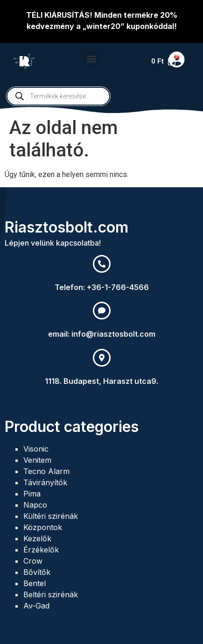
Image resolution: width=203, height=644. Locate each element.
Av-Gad (36, 606)
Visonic (36, 449)
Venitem (37, 460)
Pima (32, 494)
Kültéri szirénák (51, 516)
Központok (43, 527)
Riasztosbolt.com (66, 227)
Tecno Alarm (46, 471)
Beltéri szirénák (51, 594)
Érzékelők (41, 550)
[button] (92, 59)
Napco (35, 505)
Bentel (35, 583)
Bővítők (37, 572)
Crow (33, 561)
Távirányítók (45, 482)
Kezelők (37, 538)
